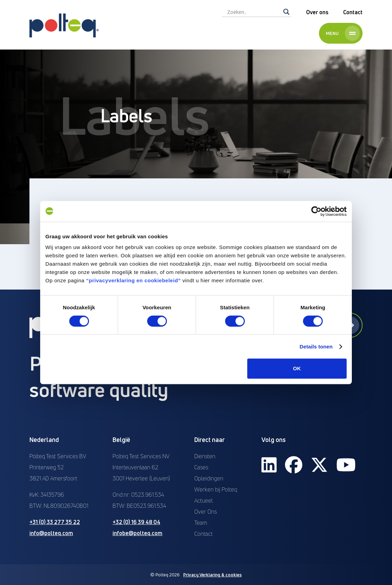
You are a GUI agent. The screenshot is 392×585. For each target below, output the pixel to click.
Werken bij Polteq (216, 489)
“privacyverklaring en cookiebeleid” (133, 280)
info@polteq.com (51, 533)
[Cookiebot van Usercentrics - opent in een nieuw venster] (316, 211)
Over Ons (206, 512)
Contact (353, 12)
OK (297, 368)
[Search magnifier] (286, 12)
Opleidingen (209, 478)
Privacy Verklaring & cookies (212, 575)
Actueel (203, 500)
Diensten (205, 456)
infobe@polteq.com (137, 533)
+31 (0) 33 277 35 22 (55, 522)
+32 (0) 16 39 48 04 (136, 522)
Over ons (317, 12)
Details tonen (316, 347)
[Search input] (253, 12)
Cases (201, 467)
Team (201, 523)
